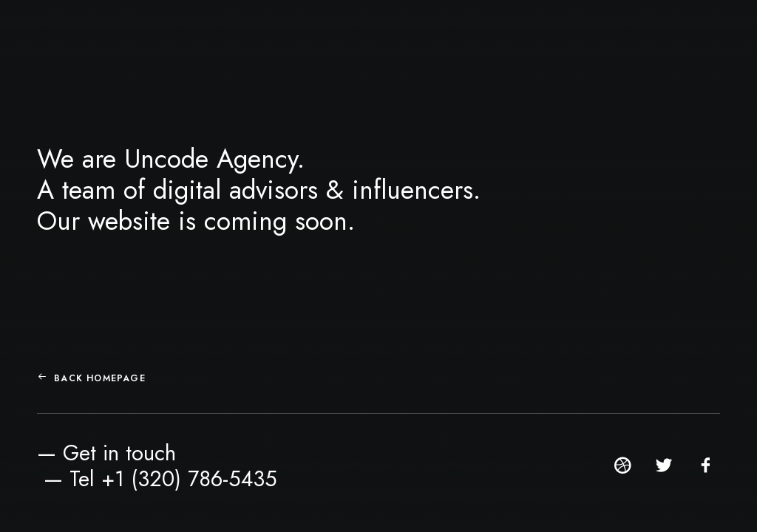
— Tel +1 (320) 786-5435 (160, 479)
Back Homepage (92, 378)
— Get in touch (106, 453)
